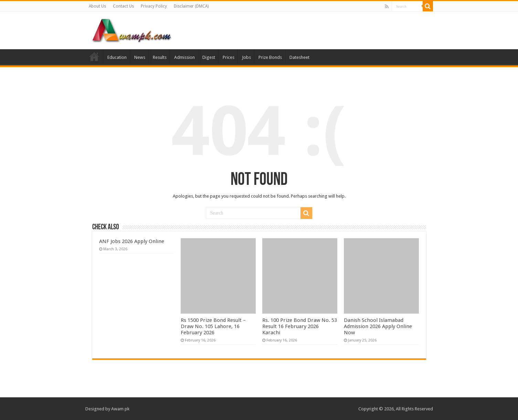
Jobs (246, 57)
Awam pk (120, 409)
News (140, 57)
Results (160, 57)
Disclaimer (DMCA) (191, 6)
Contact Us (123, 6)
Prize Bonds (270, 57)
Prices (229, 57)
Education (117, 57)
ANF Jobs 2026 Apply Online (132, 241)
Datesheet (299, 57)
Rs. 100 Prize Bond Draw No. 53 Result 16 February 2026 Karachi (300, 326)
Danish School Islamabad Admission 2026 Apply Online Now (378, 326)
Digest (209, 57)
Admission (184, 57)
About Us (97, 6)
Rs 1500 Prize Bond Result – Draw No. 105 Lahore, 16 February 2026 (213, 326)
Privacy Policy (154, 6)
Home (94, 56)
